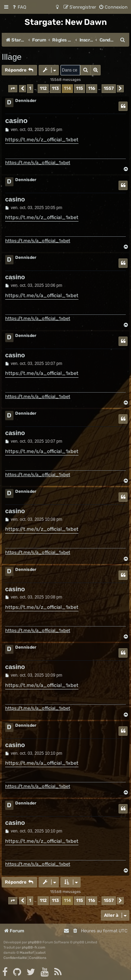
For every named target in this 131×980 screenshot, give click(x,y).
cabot (41, 953)
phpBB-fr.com (34, 948)
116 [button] (92, 88)
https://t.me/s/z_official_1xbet (42, 140)
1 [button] (30, 88)
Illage (12, 57)
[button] (13, 89)
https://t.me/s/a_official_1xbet (38, 163)
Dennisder (26, 101)
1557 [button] (109, 88)
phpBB (34, 942)
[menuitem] (19, 7)
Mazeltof (27, 953)
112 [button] (43, 88)
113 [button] (55, 88)
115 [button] (79, 88)
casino (16, 121)
